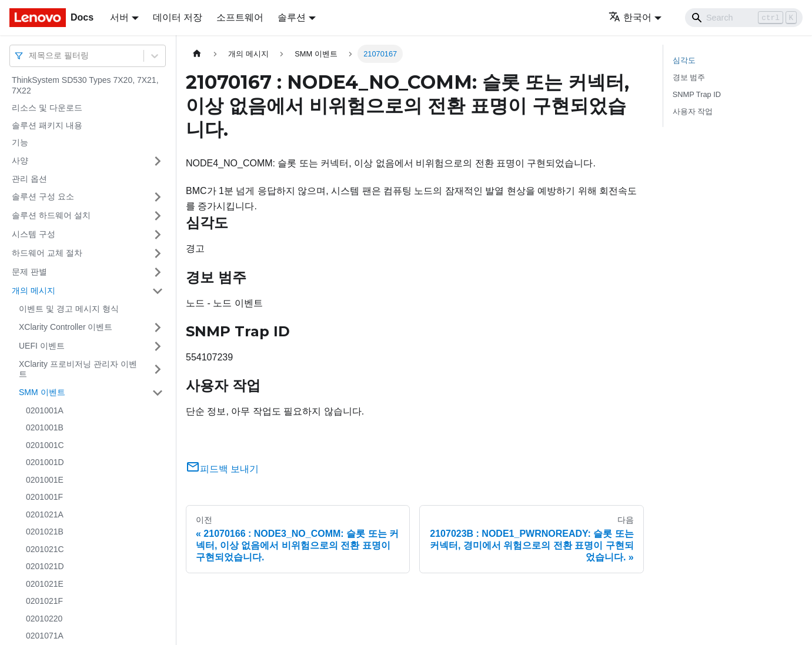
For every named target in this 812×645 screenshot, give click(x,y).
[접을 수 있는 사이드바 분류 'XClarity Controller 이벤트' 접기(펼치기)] (158, 327)
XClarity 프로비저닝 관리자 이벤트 (78, 369)
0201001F (44, 497)
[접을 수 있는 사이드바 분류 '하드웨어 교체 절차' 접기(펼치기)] (158, 253)
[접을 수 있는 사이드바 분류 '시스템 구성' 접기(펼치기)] (158, 235)
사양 (20, 161)
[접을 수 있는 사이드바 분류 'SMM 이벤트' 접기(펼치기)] (158, 393)
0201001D (45, 462)
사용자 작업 (693, 111)
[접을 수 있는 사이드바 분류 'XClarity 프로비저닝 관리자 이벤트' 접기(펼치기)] (158, 370)
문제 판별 (29, 272)
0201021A (45, 514)
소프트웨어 (240, 17)
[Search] (744, 18)
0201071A (45, 636)
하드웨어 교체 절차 (47, 253)
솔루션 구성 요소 (43, 196)
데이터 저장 (178, 17)
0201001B (45, 427)
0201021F (44, 601)
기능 (20, 142)
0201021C (45, 549)
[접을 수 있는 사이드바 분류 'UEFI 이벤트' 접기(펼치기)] (158, 346)
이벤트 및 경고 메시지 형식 (69, 309)
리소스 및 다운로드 (47, 108)
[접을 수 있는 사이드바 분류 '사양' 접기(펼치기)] (158, 161)
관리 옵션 (29, 179)
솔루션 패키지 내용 (47, 125)
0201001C (45, 445)
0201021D (45, 566)
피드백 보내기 (222, 469)
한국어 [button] (630, 17)
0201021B (45, 532)
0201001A (45, 410)
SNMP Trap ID (697, 94)
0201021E (45, 584)
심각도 (684, 60)
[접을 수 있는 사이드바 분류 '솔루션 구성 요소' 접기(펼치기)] (158, 197)
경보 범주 (689, 77)
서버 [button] (119, 17)
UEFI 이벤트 (42, 346)
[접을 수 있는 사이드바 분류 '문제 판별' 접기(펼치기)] (158, 272)
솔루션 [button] (292, 17)
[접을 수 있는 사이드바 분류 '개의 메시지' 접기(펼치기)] (158, 291)
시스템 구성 (34, 234)
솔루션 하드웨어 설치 (51, 215)
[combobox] (30, 56)
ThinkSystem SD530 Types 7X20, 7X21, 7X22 (85, 85)
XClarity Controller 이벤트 (66, 327)
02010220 (44, 619)
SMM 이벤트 (42, 392)
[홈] (197, 54)
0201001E (45, 480)
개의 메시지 (34, 290)
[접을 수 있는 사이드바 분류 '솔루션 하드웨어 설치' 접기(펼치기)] (158, 216)
